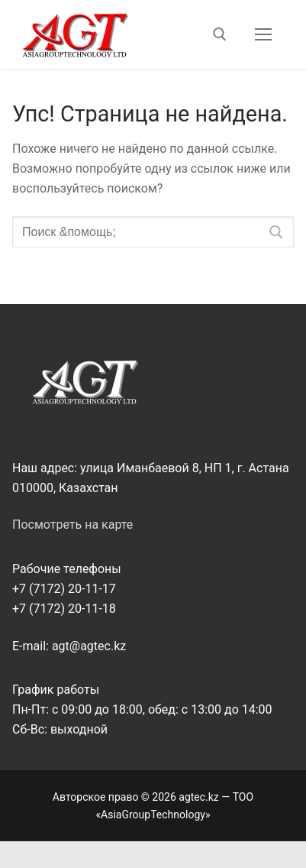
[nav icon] (263, 34)
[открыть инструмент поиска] (220, 34)
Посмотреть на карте (72, 525)
